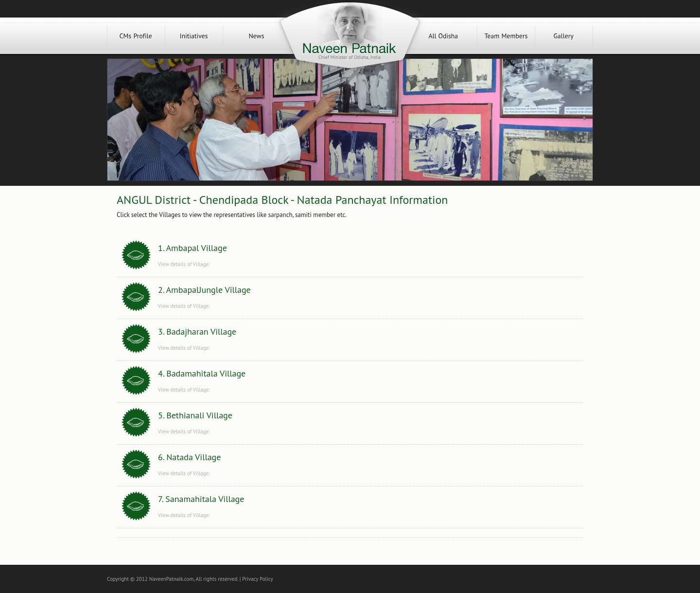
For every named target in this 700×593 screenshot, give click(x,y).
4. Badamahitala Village (202, 373)
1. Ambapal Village (192, 248)
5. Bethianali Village (195, 415)
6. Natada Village (189, 457)
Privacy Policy (257, 579)
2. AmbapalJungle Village (204, 290)
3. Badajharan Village (197, 332)
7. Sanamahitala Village (201, 499)
